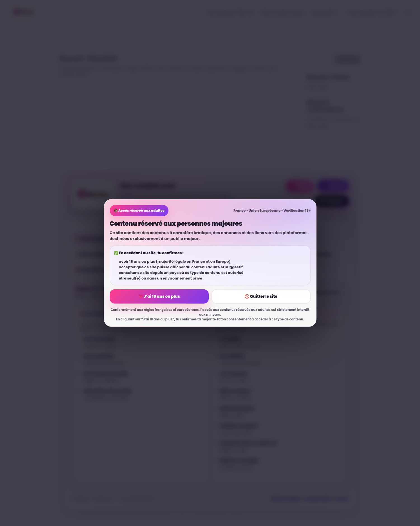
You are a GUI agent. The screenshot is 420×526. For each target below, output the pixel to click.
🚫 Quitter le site (261, 296)
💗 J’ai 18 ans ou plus (159, 296)
